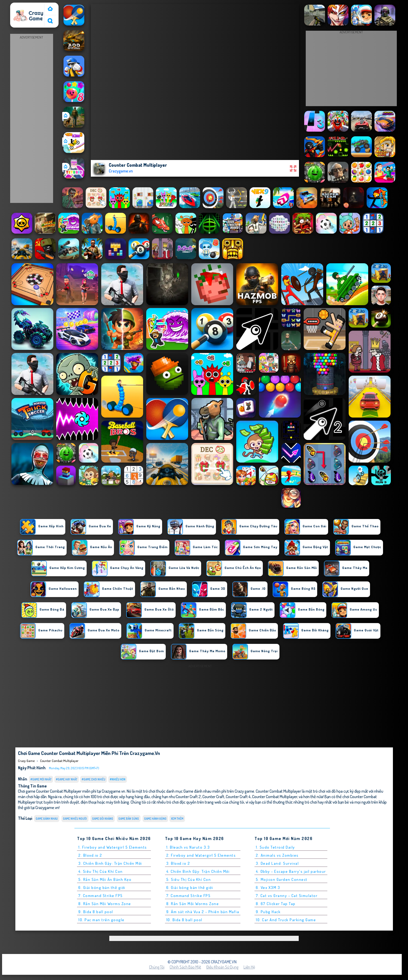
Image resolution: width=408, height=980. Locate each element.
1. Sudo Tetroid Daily (275, 847)
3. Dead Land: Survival (277, 863)
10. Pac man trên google (101, 920)
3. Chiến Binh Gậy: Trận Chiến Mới (110, 863)
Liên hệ (249, 967)
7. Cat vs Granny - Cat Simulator (287, 896)
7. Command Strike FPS (101, 896)
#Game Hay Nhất (67, 779)
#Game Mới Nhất (41, 779)
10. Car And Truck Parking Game (286, 920)
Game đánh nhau (47, 819)
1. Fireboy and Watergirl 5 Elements (113, 847)
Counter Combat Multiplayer (59, 761)
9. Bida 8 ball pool (96, 912)
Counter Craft (213, 796)
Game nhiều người (75, 819)
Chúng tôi (157, 967)
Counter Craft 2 (188, 796)
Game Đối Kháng (103, 819)
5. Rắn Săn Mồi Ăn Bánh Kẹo (105, 879)
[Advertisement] (31, 119)
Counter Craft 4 (238, 796)
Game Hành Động (155, 819)
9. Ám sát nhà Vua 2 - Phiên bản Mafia (203, 912)
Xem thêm (177, 819)
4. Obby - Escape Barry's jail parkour (291, 871)
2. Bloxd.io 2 (90, 855)
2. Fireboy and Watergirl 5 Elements (201, 855)
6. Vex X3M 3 (268, 888)
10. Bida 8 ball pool (184, 920)
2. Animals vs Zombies (277, 855)
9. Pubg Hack (268, 912)
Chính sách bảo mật (185, 967)
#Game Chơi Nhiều (94, 779)
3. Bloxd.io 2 (178, 863)
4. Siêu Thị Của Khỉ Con (101, 871)
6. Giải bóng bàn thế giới (102, 888)
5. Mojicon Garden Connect (282, 879)
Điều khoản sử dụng (222, 967)
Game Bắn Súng (129, 819)
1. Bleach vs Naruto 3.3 (188, 847)
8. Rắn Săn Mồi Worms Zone (105, 904)
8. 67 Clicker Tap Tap (276, 904)
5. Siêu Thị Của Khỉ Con (189, 879)
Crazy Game (22, 6)
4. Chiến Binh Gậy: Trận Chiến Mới (198, 871)
